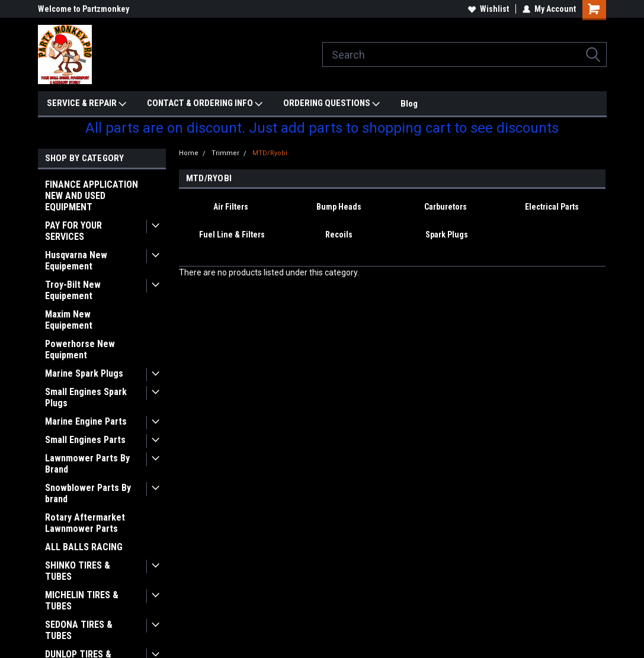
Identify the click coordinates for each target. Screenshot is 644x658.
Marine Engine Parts (86, 421)
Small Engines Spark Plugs (86, 397)
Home (189, 153)
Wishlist (488, 9)
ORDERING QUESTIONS (331, 104)
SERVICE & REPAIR (86, 104)
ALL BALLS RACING (84, 547)
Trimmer (225, 153)
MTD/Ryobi (270, 153)
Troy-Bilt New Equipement (73, 290)
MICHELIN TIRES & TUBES (82, 601)
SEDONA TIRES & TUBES (79, 630)
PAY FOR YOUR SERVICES (73, 231)
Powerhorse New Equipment (80, 349)
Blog (409, 104)
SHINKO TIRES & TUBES (78, 571)
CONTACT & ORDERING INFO (205, 104)
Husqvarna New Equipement (76, 261)
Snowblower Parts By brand (88, 493)
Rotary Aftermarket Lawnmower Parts (85, 523)
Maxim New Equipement (69, 320)
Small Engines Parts (85, 440)
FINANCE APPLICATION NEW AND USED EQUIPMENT (92, 196)
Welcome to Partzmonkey (84, 9)
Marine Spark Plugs (84, 373)
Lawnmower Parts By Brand (87, 464)
